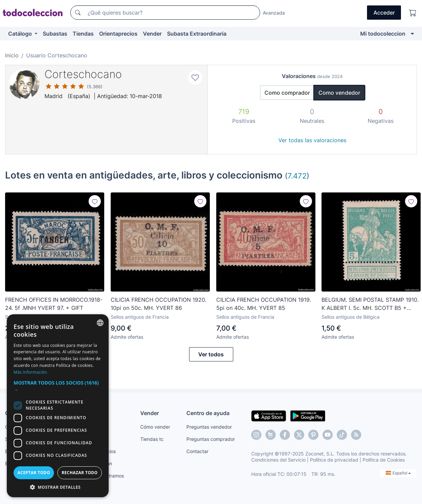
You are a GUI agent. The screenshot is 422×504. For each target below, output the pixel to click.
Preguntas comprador (211, 439)
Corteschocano (83, 74)
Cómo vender (155, 427)
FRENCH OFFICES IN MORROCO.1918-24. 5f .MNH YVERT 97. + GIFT (54, 304)
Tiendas (83, 34)
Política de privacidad (334, 460)
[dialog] (58, 406)
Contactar (197, 451)
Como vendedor (339, 93)
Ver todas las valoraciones (312, 140)
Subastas (55, 34)
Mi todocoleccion (383, 34)
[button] (58, 386)
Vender (152, 34)
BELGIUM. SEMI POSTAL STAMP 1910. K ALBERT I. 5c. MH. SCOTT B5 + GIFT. (370, 304)
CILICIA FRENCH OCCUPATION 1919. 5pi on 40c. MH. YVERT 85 (264, 304)
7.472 (297, 176)
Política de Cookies (384, 460)
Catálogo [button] (21, 34)
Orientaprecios (118, 34)
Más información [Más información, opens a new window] (30, 372)
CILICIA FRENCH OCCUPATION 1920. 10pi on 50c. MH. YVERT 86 (159, 304)
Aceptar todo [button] (34, 473)
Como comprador (287, 93)
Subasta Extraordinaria (197, 34)
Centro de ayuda (208, 413)
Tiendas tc (152, 439)
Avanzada (274, 13)
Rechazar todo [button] (79, 473)
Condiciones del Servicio (278, 460)
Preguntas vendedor (209, 427)
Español (398, 473)
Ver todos (211, 354)
